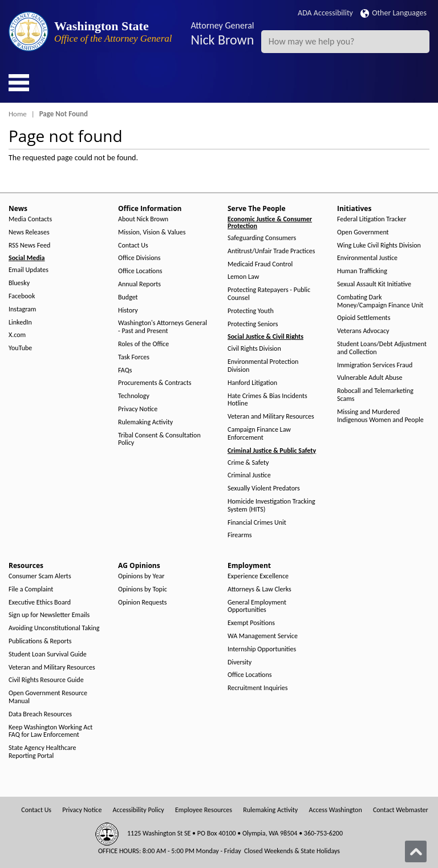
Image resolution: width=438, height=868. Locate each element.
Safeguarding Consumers (262, 238)
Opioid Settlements (364, 318)
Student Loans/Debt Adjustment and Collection (382, 348)
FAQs (125, 370)
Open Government (363, 232)
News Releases (29, 232)
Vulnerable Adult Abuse (370, 378)
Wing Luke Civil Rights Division (379, 246)
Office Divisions (139, 258)
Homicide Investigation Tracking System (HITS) (271, 506)
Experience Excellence (258, 576)
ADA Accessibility (325, 13)
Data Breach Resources (40, 714)
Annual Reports (139, 284)
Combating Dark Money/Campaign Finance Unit (380, 301)
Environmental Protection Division (263, 366)
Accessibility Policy (139, 810)
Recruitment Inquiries (257, 688)
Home (18, 114)
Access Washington (335, 810)
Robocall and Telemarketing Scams (375, 395)
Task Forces (134, 357)
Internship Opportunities (262, 649)
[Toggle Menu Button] (19, 83)
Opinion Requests (143, 603)
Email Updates (29, 270)
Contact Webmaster (401, 810)
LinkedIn (20, 323)
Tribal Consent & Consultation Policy (159, 439)
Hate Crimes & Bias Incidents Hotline (267, 400)
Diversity (240, 662)
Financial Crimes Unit (257, 523)
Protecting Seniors (253, 324)
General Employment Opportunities (257, 607)
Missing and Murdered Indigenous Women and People (380, 416)
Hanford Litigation (252, 383)
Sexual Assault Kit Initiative (374, 284)
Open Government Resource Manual (48, 697)
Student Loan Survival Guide (48, 654)
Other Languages (394, 13)
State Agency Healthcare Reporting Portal (42, 752)
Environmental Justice (367, 258)
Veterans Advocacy (363, 331)
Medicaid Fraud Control (260, 264)
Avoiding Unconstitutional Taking (54, 628)
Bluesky (19, 283)
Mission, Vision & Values (152, 232)
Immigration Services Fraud (375, 365)
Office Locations (140, 271)
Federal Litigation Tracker (372, 219)
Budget (128, 297)
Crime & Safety (248, 463)
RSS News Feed (29, 246)
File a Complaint (31, 589)
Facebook (22, 296)
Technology (134, 396)
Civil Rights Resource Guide (46, 680)
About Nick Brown (143, 219)
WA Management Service (263, 636)
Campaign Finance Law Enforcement (259, 434)
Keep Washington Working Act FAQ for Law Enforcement (50, 731)
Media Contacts (30, 219)
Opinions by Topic (143, 589)
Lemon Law (243, 277)
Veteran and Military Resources (271, 417)
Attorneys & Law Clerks (259, 589)
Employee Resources (204, 810)
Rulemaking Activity (145, 422)
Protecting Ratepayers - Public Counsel (269, 294)
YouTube (20, 348)
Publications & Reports (40, 641)
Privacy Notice (138, 409)
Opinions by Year (141, 576)
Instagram (22, 309)
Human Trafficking (362, 271)
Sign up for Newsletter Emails (49, 615)
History (128, 311)
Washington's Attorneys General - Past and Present (163, 327)
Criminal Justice (249, 475)
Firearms (240, 535)
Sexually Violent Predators (264, 488)
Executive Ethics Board (40, 603)
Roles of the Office (143, 344)
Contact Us (133, 246)
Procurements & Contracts (155, 383)
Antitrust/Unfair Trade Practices (271, 251)
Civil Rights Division (254, 349)
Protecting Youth (251, 311)
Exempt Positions (251, 623)
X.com (17, 335)
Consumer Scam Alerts (40, 576)
